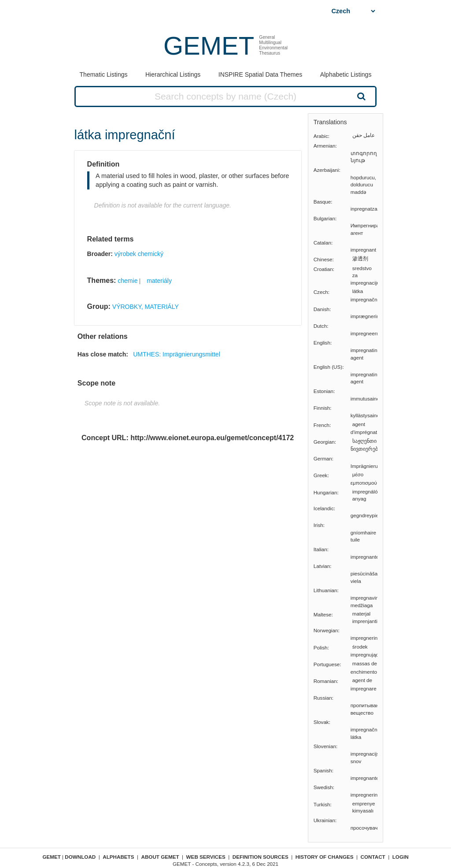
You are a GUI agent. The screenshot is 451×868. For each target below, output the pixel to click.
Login (401, 857)
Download (80, 857)
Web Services (206, 857)
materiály (159, 281)
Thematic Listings (104, 74)
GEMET (209, 46)
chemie (128, 281)
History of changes (325, 857)
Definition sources (261, 857)
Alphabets (118, 857)
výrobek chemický (139, 254)
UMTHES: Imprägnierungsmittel (177, 354)
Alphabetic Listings (346, 74)
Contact (373, 857)
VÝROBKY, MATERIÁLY (146, 307)
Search (360, 96)
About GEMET (160, 857)
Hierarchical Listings (173, 74)
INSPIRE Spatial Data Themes (260, 74)
